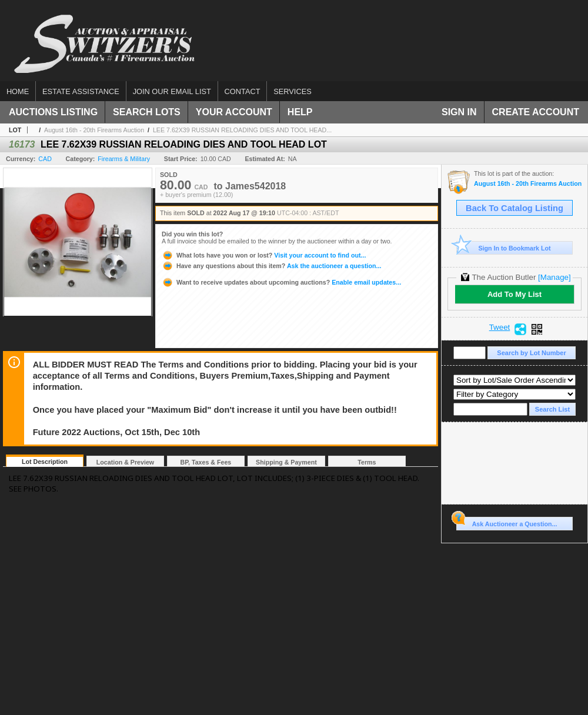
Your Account (234, 112)
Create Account (536, 112)
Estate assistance (81, 91)
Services (292, 91)
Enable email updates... (281, 282)
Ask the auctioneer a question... (271, 266)
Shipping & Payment (286, 462)
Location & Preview (125, 462)
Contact (243, 91)
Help (300, 112)
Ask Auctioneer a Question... (507, 522)
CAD (45, 159)
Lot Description (45, 462)
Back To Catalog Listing (514, 208)
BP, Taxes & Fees (206, 462)
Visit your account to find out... (264, 255)
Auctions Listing (53, 112)
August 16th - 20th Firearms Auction (94, 130)
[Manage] (554, 277)
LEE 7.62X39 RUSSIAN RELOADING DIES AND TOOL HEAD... (242, 130)
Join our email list (172, 91)
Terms (367, 462)
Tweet (500, 328)
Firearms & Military (124, 159)
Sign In (459, 112)
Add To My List (514, 294)
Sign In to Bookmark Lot (504, 248)
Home (18, 91)
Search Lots (147, 112)
